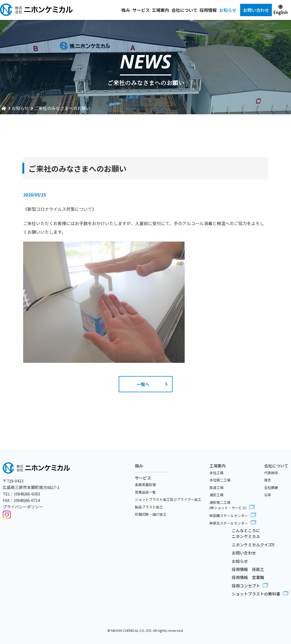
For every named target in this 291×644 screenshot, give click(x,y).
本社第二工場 (220, 480)
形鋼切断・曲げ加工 (151, 514)
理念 (268, 480)
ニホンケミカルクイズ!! (253, 545)
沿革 (268, 495)
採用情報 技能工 (248, 569)
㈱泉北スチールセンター (229, 523)
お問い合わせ (244, 553)
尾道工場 (216, 488)
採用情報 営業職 (248, 578)
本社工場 (216, 473)
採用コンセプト (246, 586)
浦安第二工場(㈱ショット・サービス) (228, 505)
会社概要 (271, 488)
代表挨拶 (271, 473)
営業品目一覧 (145, 492)
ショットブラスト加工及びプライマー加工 (168, 499)
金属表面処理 (145, 485)
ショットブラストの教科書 (256, 594)
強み (126, 10)
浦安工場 (216, 495)
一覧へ (143, 384)
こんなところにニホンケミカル (246, 533)
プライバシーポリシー (23, 507)
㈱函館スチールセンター (229, 516)
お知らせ (228, 10)
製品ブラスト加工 (149, 507)
